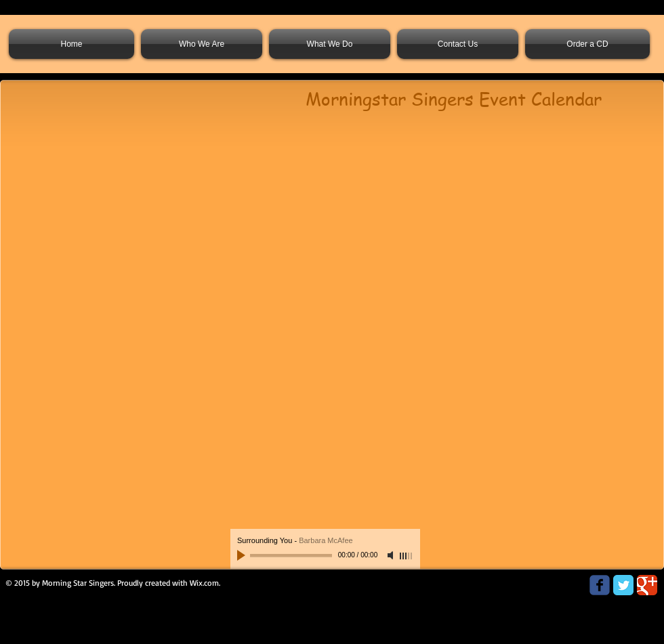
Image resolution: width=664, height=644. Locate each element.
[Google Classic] (647, 585)
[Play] (243, 555)
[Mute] (392, 555)
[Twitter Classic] (623, 585)
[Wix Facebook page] (600, 585)
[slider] (407, 556)
